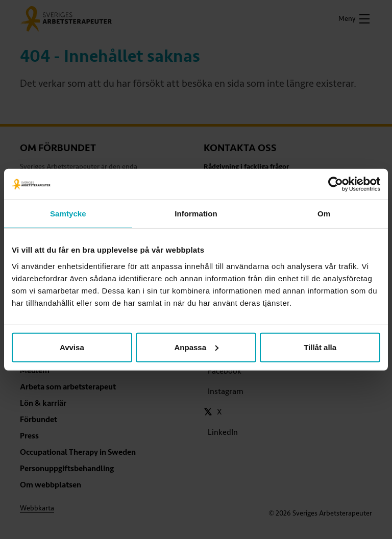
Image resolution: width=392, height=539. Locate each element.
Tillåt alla (320, 347)
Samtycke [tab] (68, 214)
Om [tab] (324, 214)
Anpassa (196, 347)
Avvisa (72, 347)
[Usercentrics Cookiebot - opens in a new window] (336, 184)
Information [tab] (196, 214)
